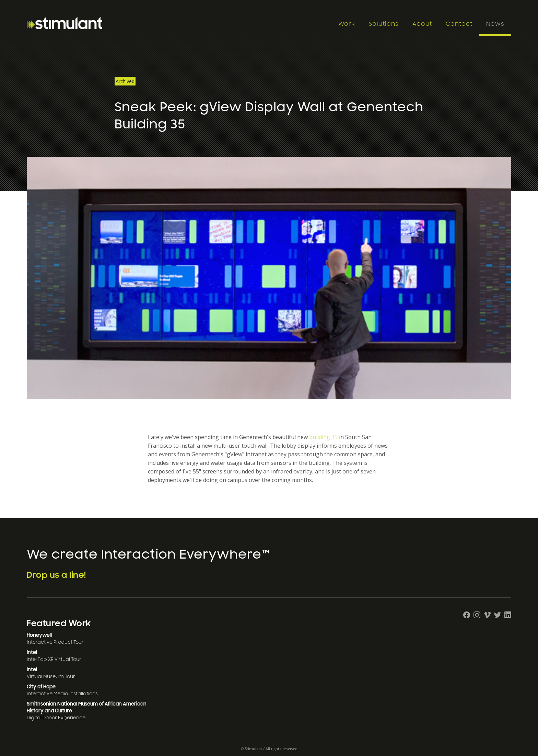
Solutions (384, 24)
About (422, 24)
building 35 (323, 437)
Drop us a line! (56, 575)
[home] (179, 23)
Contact (459, 24)
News (495, 24)
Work (347, 24)
